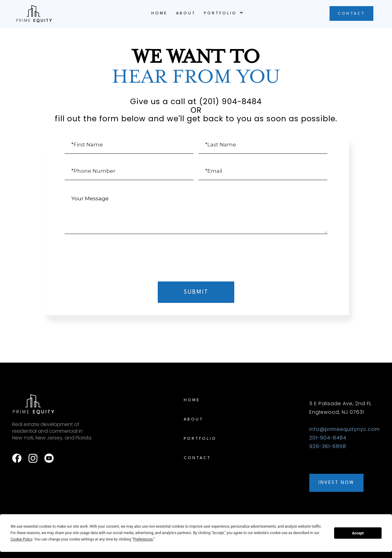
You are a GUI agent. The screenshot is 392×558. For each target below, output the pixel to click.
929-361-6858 (328, 446)
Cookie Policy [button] (21, 539)
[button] (223, 13)
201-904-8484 (328, 438)
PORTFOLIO (200, 439)
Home (159, 13)
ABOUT (186, 13)
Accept (358, 533)
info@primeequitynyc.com (345, 429)
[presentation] (196, 254)
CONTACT (351, 14)
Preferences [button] (143, 539)
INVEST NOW (336, 483)
